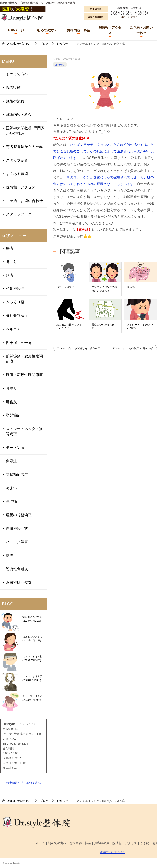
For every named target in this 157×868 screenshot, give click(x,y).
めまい (11, 488)
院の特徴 (13, 88)
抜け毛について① (32, 639)
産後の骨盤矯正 (19, 515)
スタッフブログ (19, 214)
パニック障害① (65, 287)
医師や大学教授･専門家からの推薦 (25, 131)
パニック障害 (17, 542)
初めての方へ (47, 30)
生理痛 (11, 501)
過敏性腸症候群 (19, 582)
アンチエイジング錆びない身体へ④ (133, 348)
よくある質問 (17, 174)
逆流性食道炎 (17, 569)
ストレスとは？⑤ (32, 678)
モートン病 (15, 448)
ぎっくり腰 (15, 302)
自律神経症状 (17, 529)
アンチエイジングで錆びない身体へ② (104, 289)
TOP (19, 44)
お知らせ (60, 64)
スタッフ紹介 (17, 160)
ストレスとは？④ (32, 698)
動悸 (10, 555)
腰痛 (10, 248)
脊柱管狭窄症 (17, 316)
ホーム (40, 843)
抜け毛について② (32, 619)
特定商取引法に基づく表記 (24, 783)
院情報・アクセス (110, 30)
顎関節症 (13, 415)
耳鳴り (11, 388)
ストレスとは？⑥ (32, 658)
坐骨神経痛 (15, 289)
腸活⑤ (131, 287)
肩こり (11, 262)
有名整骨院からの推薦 (24, 147)
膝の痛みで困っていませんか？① (69, 326)
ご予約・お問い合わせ (141, 30)
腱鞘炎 (11, 402)
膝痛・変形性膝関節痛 (24, 375)
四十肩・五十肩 (19, 343)
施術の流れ (15, 101)
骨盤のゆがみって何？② (104, 326)
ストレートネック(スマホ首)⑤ (140, 326)
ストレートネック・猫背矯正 (24, 431)
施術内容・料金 (78, 30)
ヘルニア (13, 329)
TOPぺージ (16, 30)
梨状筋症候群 (17, 474)
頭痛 (10, 275)
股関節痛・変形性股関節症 (24, 359)
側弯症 (11, 461)
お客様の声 (102, 843)
